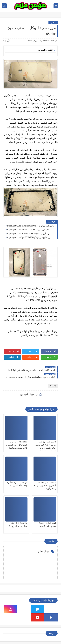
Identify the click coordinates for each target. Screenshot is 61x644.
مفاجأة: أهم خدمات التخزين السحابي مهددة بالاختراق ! (45, 485)
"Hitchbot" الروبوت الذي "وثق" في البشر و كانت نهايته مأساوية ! (17, 445)
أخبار (53, 22)
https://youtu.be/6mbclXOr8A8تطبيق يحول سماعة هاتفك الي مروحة (31, 230)
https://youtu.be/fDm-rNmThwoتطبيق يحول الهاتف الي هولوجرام (31, 226)
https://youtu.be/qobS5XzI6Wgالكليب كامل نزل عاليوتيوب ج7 (31, 237)
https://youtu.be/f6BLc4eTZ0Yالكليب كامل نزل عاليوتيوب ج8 (31, 234)
